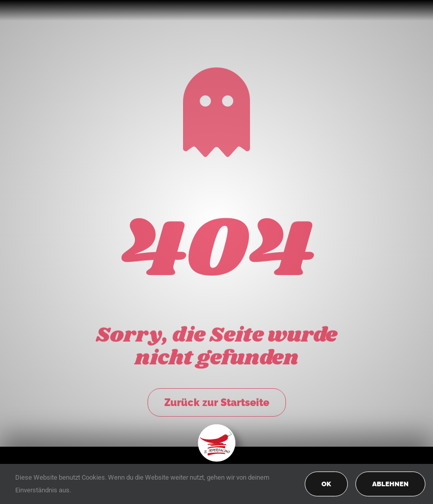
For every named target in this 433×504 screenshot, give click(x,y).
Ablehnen (390, 484)
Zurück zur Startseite (217, 401)
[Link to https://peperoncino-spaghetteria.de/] (216, 111)
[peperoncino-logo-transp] (217, 428)
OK (326, 484)
